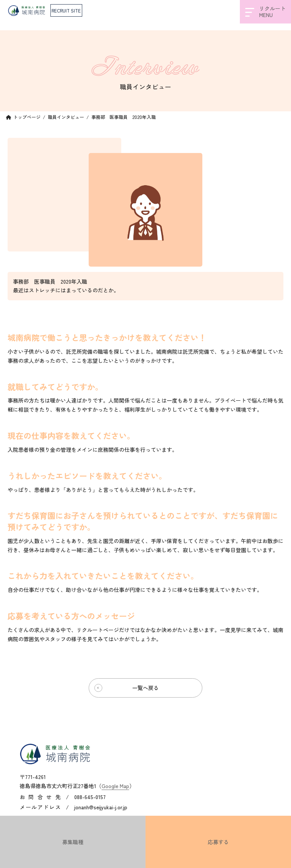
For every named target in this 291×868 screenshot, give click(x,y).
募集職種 (73, 842)
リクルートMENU (265, 12)
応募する (218, 842)
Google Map (115, 785)
